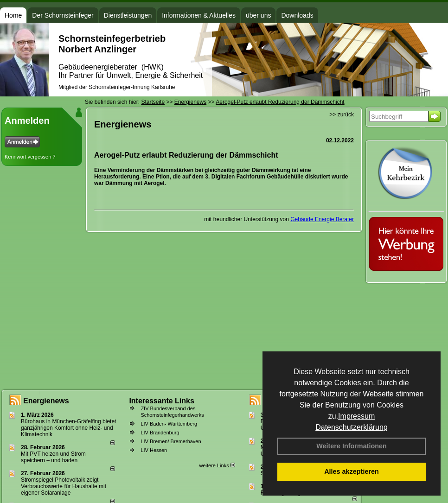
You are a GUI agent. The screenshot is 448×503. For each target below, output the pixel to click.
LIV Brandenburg (160, 433)
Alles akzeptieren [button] (352, 471)
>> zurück (342, 115)
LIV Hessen (154, 450)
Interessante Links (162, 401)
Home (13, 15)
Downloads (297, 15)
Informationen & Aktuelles (199, 15)
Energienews (46, 401)
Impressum (356, 416)
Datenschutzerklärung (352, 427)
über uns (258, 15)
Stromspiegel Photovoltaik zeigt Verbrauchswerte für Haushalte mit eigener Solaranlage (64, 486)
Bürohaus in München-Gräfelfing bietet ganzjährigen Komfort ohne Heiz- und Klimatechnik (68, 428)
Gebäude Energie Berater (322, 219)
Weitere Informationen (352, 446)
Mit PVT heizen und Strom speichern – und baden (53, 457)
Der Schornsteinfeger (63, 15)
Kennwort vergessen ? (30, 157)
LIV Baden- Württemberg (169, 424)
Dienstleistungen (128, 15)
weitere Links (217, 465)
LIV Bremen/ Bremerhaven (171, 441)
